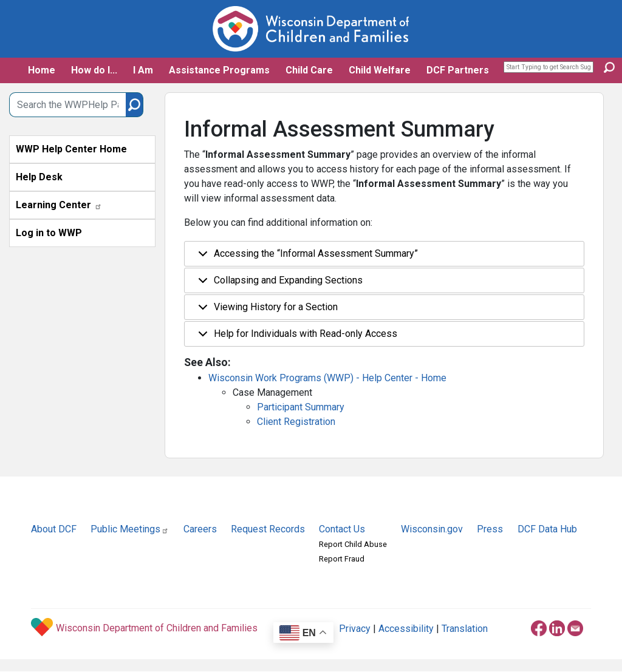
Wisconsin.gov (432, 529)
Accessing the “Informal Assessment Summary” (306, 257)
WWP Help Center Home (71, 149)
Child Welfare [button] (380, 70)
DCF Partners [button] (458, 70)
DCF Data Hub (547, 529)
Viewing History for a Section (266, 311)
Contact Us (342, 529)
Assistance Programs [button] (219, 70)
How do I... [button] (94, 70)
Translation (465, 629)
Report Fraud (342, 559)
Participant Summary (301, 407)
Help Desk (39, 177)
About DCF (54, 529)
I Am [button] (143, 70)
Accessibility (406, 629)
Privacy (355, 629)
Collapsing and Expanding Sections (278, 284)
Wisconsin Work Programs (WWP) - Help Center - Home (327, 378)
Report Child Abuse (353, 544)
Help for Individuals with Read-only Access (296, 337)
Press (490, 529)
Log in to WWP (49, 233)
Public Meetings (130, 529)
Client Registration (296, 422)
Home (42, 70)
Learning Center (59, 205)
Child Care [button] (309, 70)
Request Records (268, 529)
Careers (200, 529)
